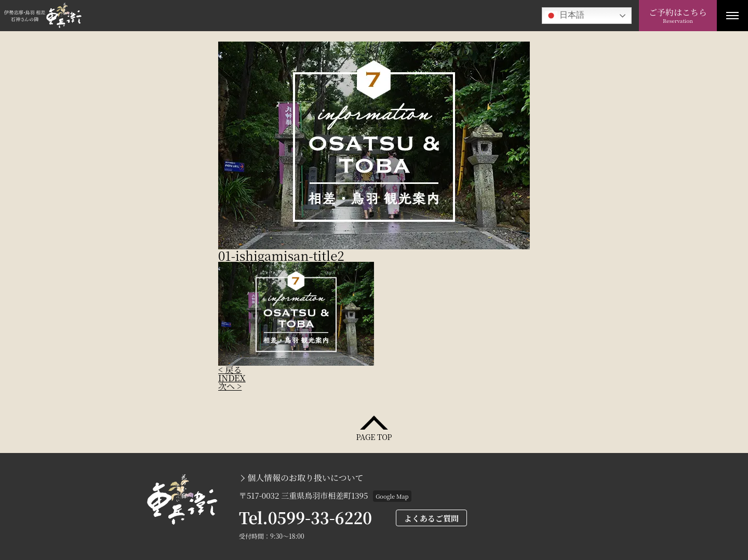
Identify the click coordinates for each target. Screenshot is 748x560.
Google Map (392, 496)
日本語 (565, 16)
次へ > (230, 386)
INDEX (232, 378)
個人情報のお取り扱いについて (305, 478)
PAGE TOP (374, 436)
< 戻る (230, 370)
